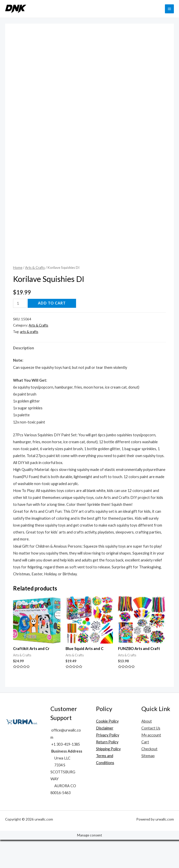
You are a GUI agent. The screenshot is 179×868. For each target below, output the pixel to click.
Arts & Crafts (35, 296)
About (147, 749)
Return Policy (107, 770)
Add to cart (52, 331)
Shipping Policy (108, 777)
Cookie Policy (107, 749)
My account (151, 763)
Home (18, 296)
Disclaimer (105, 756)
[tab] (24, 376)
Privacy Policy (108, 763)
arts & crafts (29, 360)
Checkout (149, 777)
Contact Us (151, 756)
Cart (145, 770)
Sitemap (148, 784)
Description (24, 376)
